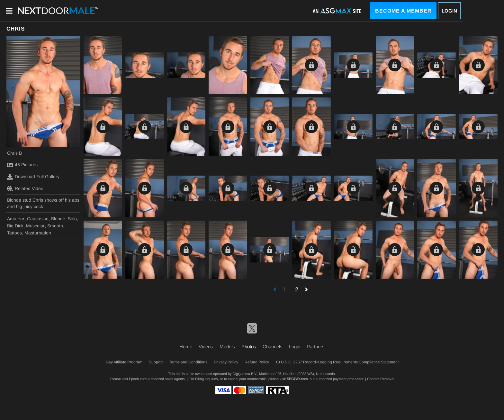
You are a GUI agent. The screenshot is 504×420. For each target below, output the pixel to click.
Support (156, 362)
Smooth (55, 226)
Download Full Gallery (33, 177)
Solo (72, 219)
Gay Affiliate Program (124, 362)
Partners (316, 347)
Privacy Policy (226, 362)
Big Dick (15, 226)
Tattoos (14, 233)
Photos (249, 347)
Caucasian (38, 219)
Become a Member (403, 11)
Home (186, 347)
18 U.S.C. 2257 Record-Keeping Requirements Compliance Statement (337, 362)
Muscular (35, 226)
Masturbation (38, 233)
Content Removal (381, 379)
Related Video (25, 188)
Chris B (14, 153)
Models (227, 347)
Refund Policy (257, 362)
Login (449, 11)
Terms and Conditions (188, 362)
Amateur (16, 219)
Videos (206, 347)
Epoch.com (138, 379)
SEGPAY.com (297, 379)
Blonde (58, 219)
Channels (273, 347)
